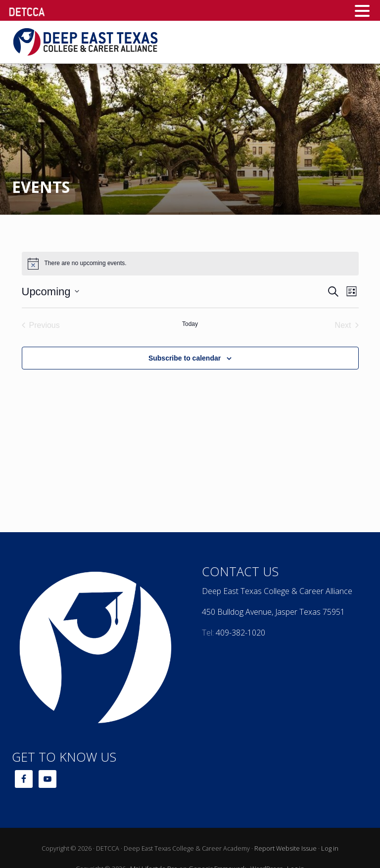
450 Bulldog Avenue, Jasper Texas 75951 (273, 612)
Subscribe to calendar (185, 358)
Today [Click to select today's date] (190, 324)
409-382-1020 (240, 633)
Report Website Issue (285, 848)
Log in (330, 848)
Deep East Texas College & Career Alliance (277, 591)
